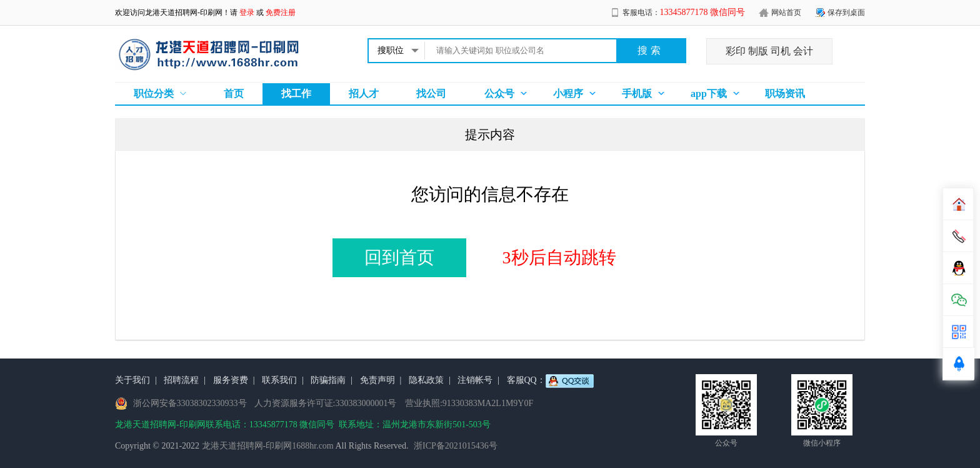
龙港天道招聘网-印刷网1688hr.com (268, 446)
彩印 (736, 51)
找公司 (431, 94)
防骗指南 (328, 380)
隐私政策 (426, 380)
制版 (758, 51)
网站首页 (786, 13)
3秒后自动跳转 (559, 257)
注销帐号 (475, 380)
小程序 (568, 94)
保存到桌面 (846, 13)
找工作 (296, 94)
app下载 (709, 94)
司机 (781, 51)
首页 (234, 94)
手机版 (637, 94)
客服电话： (684, 13)
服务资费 (231, 380)
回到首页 (399, 257)
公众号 (499, 94)
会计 (803, 51)
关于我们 (132, 380)
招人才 (364, 94)
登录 (247, 13)
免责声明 (377, 380)
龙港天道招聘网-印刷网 (184, 13)
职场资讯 (785, 94)
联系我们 (279, 380)
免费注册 (281, 13)
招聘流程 (181, 380)
